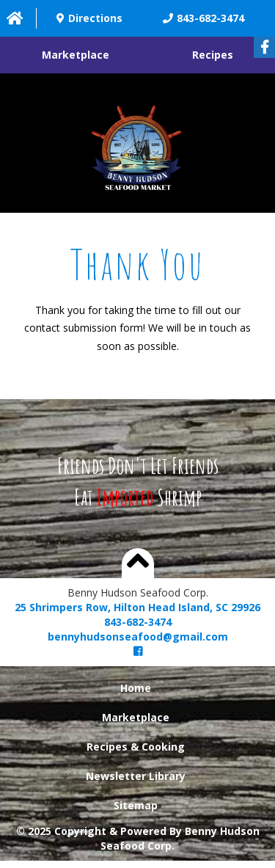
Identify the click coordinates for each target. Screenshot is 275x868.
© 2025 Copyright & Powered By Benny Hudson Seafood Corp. (138, 838)
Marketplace (76, 55)
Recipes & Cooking (136, 747)
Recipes (213, 55)
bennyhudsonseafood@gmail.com (138, 637)
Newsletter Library (136, 776)
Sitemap (136, 805)
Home (136, 688)
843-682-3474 (138, 622)
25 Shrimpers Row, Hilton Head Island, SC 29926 (137, 607)
